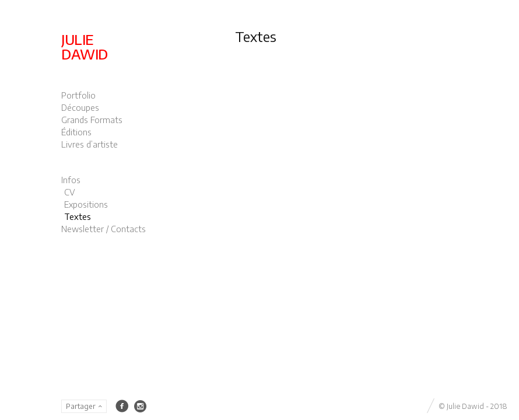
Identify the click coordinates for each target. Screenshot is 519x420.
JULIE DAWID (85, 46)
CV (70, 192)
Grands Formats (92, 120)
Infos (71, 180)
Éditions (76, 132)
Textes (78, 217)
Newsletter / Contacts (104, 229)
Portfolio (78, 95)
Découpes (80, 108)
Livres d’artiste (90, 144)
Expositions (86, 204)
